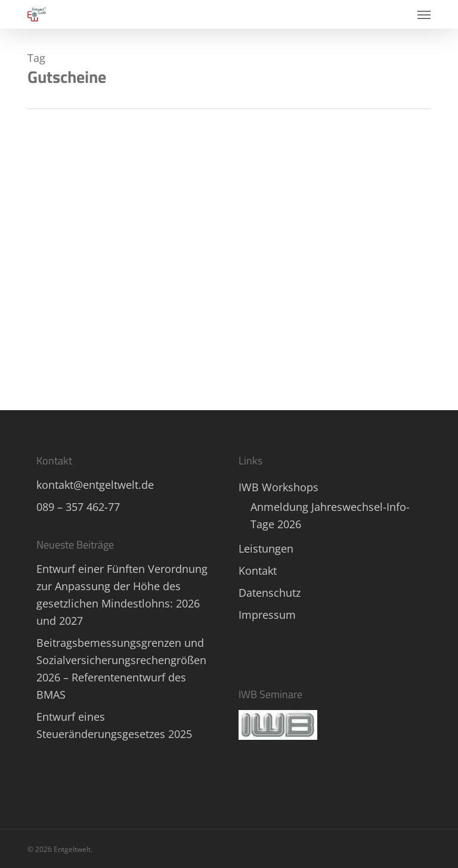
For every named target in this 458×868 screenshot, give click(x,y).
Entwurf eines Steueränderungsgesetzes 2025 (114, 725)
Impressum (267, 615)
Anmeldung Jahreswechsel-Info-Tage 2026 (330, 515)
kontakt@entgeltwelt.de (95, 485)
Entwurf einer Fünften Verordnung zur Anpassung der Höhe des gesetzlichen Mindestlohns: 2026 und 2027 (122, 595)
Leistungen (266, 548)
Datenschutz (270, 593)
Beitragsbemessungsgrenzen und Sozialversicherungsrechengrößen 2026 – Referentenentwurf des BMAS (121, 669)
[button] (424, 14)
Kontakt (258, 571)
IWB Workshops (278, 487)
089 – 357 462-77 (78, 507)
